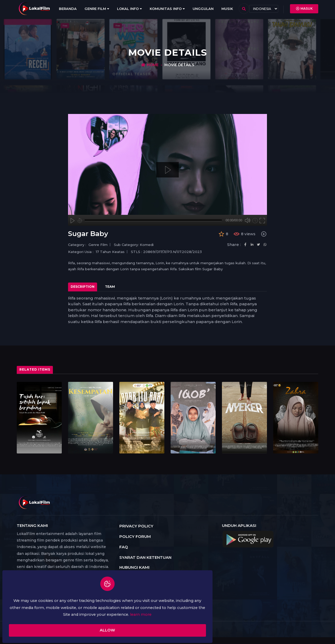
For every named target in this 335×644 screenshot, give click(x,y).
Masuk (304, 9)
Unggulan (203, 9)
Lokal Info (129, 9)
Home (153, 65)
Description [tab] (83, 287)
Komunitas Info (167, 9)
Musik (227, 9)
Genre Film (97, 9)
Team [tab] (110, 287)
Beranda (68, 9)
